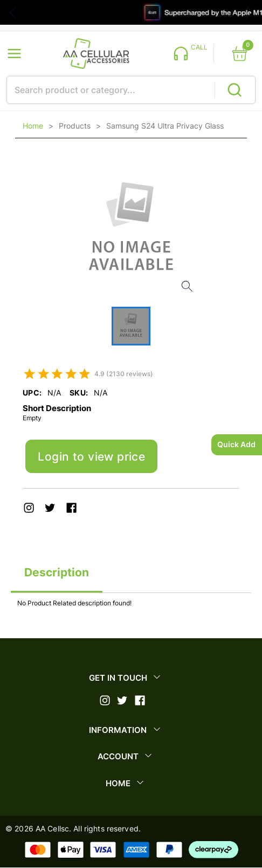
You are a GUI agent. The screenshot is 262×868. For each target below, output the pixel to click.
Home (33, 126)
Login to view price (91, 457)
